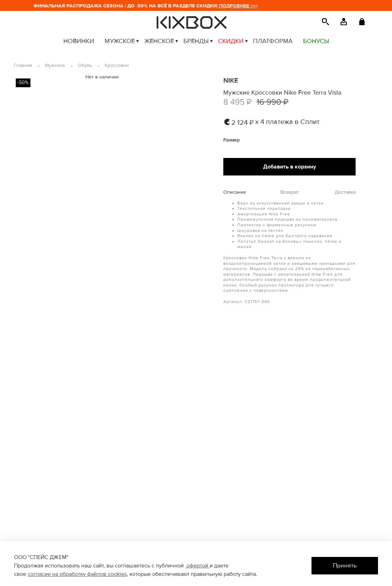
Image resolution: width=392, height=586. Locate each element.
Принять (345, 566)
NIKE (231, 81)
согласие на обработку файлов (68, 574)
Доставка (345, 192)
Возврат (290, 192)
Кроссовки (117, 65)
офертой (197, 566)
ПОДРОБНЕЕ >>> (244, 6)
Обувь (85, 65)
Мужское (55, 65)
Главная (23, 65)
